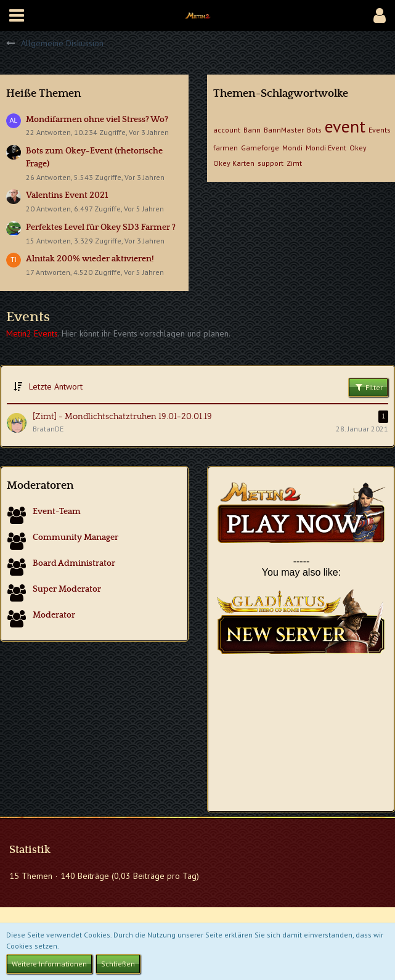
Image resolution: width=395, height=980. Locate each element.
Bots (314, 130)
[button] (17, 15)
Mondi (292, 148)
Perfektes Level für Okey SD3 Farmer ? (101, 227)
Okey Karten (234, 163)
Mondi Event (326, 148)
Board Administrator (74, 563)
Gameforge (260, 148)
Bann (252, 130)
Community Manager (75, 537)
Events (380, 130)
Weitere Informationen (49, 964)
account (227, 130)
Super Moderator (67, 589)
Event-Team (57, 512)
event (345, 126)
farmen (226, 148)
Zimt (294, 163)
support (271, 163)
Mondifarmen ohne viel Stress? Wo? (97, 120)
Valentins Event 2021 (67, 195)
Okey (358, 148)
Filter (368, 387)
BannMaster (284, 130)
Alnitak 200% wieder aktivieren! (90, 259)
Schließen (118, 964)
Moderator (54, 615)
